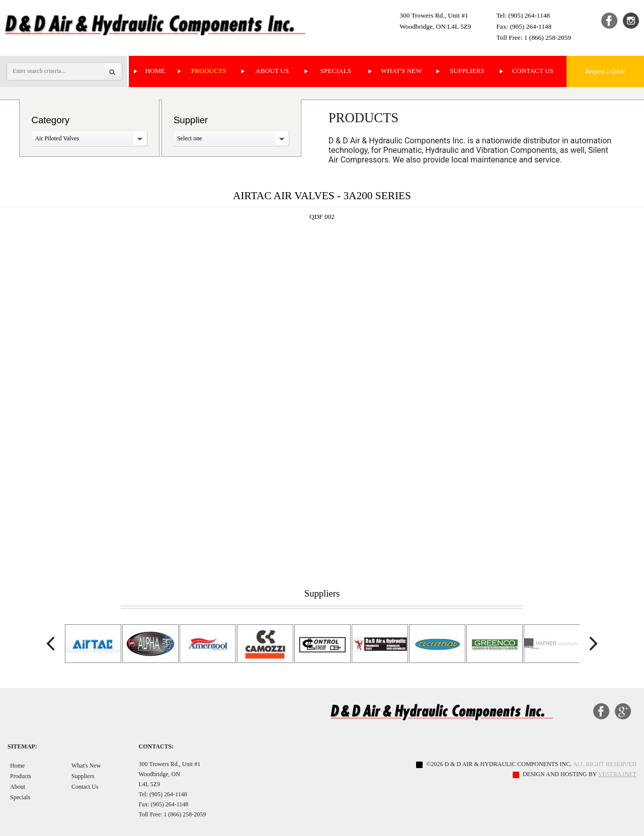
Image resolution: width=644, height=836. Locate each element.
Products (209, 71)
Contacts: (156, 746)
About (18, 787)
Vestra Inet (617, 774)
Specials (336, 71)
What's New (401, 71)
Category (50, 120)
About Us (272, 71)
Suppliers (467, 71)
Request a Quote (606, 71)
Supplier (191, 120)
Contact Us (533, 71)
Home (155, 71)
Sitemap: (22, 746)
